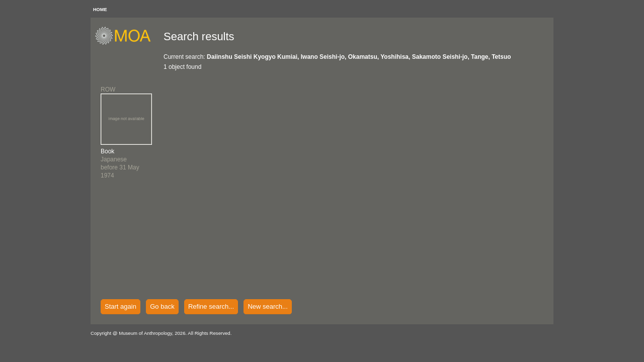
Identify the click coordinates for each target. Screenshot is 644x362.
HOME (100, 10)
